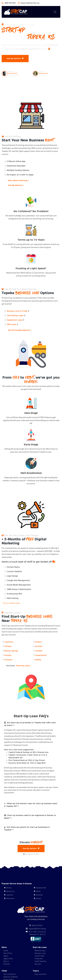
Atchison (8, 660)
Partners (7, 964)
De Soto (39, 646)
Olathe (38, 660)
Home (6, 951)
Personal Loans (40, 951)
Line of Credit (39, 956)
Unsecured (39, 959)
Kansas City (10, 891)
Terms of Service (9, 974)
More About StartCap (18, 180)
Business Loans (40, 953)
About (6, 956)
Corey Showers (13, 73)
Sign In (6, 961)
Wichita (9, 888)
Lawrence (9, 642)
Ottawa (8, 646)
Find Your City (18, 666)
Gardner (39, 651)
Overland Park (41, 888)
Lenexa (38, 898)
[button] (31, 724)
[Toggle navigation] (55, 12)
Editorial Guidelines (11, 977)
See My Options (15, 58)
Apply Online (8, 959)
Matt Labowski (43, 73)
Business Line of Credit (17, 311)
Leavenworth (41, 655)
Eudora (38, 642)
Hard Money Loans (15, 316)
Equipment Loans (15, 320)
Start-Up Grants (40, 974)
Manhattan (10, 898)
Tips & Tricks (8, 953)
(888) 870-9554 (10, 3)
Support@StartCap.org (30, 3)
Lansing (8, 655)
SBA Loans (12, 324)
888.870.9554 (37, 926)
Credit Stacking (40, 961)
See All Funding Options (19, 330)
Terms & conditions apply (11, 603)
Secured (38, 964)
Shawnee (39, 895)
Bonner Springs (11, 651)
